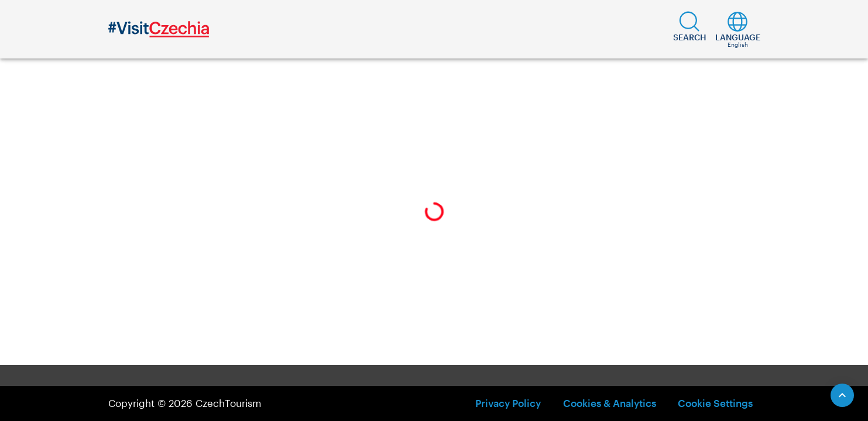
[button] (690, 29)
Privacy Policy (508, 403)
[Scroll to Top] (842, 395)
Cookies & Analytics (610, 403)
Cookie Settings (715, 403)
